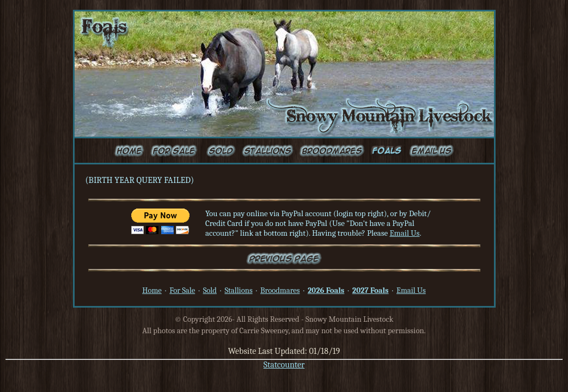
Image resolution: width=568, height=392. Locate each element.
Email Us (404, 233)
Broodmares (280, 290)
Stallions (238, 290)
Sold (210, 290)
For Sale (182, 290)
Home (152, 290)
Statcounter (284, 365)
